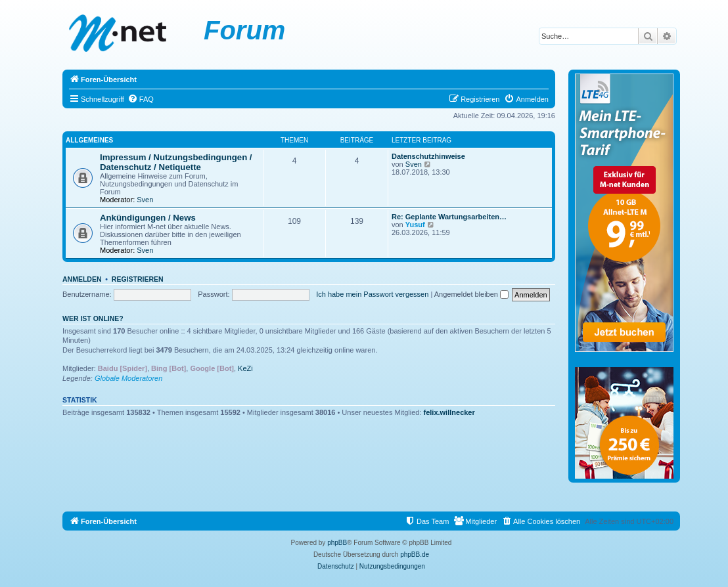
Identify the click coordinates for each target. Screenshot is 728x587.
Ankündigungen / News (148, 218)
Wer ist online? (93, 318)
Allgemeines (89, 140)
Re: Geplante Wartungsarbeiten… (449, 217)
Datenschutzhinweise (428, 156)
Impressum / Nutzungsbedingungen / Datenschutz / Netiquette (176, 162)
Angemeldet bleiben (471, 294)
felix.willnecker (449, 412)
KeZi (245, 368)
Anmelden (82, 279)
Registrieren (138, 279)
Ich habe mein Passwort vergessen (372, 294)
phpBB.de (415, 554)
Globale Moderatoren (128, 378)
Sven (145, 200)
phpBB (337, 543)
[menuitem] (141, 99)
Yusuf (415, 225)
